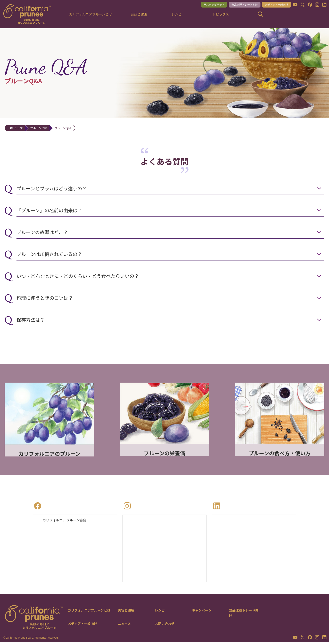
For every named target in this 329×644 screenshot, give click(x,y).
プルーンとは (39, 128)
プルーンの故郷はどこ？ (42, 232)
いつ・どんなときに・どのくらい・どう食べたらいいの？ (78, 276)
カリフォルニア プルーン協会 (67, 521)
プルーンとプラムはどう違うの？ (52, 188)
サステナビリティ (201, 5)
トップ (18, 128)
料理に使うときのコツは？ (45, 298)
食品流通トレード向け (236, 5)
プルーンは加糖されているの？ (49, 254)
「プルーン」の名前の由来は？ (49, 210)
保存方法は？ (31, 320)
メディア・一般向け (273, 5)
